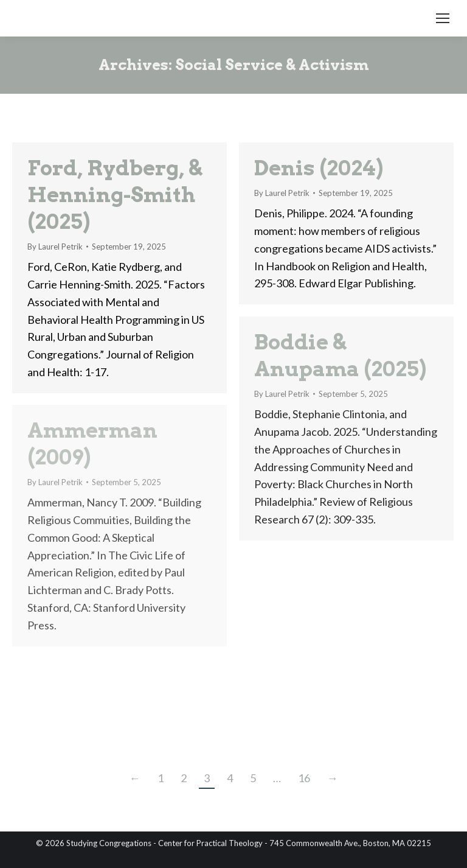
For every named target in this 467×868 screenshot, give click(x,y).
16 (304, 778)
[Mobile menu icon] (443, 18)
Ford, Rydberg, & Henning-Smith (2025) (115, 194)
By (55, 247)
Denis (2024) (319, 168)
